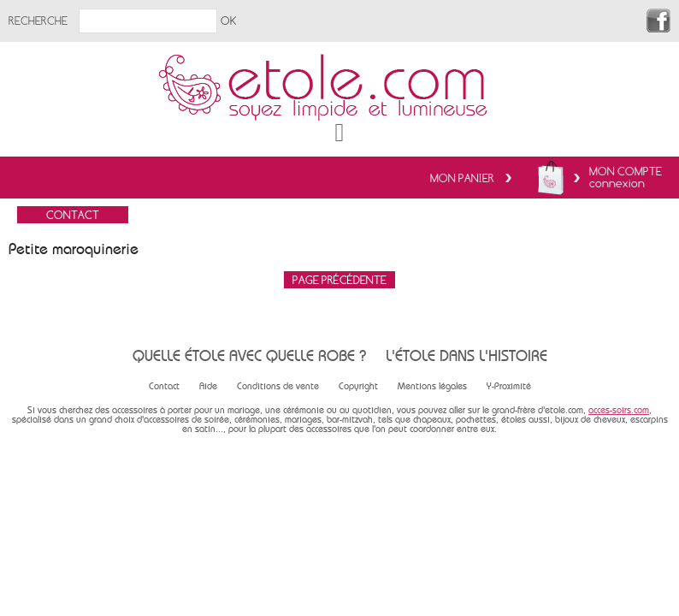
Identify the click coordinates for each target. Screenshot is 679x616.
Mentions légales (432, 386)
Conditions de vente (278, 386)
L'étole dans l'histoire (466, 355)
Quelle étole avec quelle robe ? (249, 355)
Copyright (358, 386)
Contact (164, 386)
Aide (208, 386)
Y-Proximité (509, 386)
